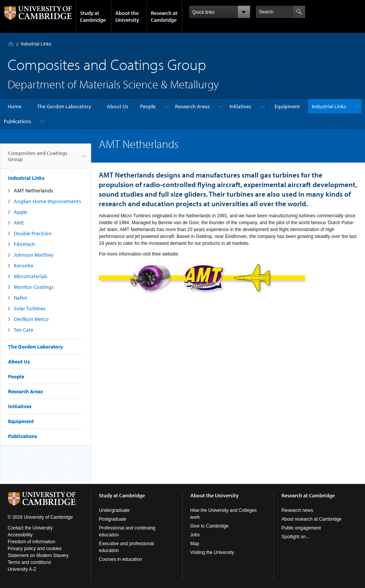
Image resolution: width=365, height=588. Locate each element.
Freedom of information (31, 542)
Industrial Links (36, 44)
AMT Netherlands (34, 191)
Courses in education (120, 559)
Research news (297, 510)
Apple (20, 212)
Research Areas (192, 106)
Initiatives (240, 106)
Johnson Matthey (34, 255)
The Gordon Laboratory (64, 106)
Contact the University (30, 528)
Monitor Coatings (34, 287)
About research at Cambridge (312, 519)
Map (195, 544)
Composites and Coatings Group (38, 159)
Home (11, 44)
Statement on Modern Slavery (38, 555)
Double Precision (33, 233)
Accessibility (20, 535)
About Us (118, 106)
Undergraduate (114, 510)
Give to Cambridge (210, 526)
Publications (18, 121)
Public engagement (301, 528)
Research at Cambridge (164, 16)
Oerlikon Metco (31, 319)
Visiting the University (212, 552)
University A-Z (22, 569)
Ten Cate (24, 330)
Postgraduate (112, 519)
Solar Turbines (30, 308)
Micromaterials (31, 276)
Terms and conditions (29, 562)
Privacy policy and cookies (35, 549)
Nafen (20, 298)
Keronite (24, 265)
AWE (19, 223)
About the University (127, 16)
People (148, 106)
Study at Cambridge (93, 16)
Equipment (287, 106)
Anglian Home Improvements (47, 201)
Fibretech (25, 244)
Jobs (195, 535)
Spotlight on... (295, 537)
